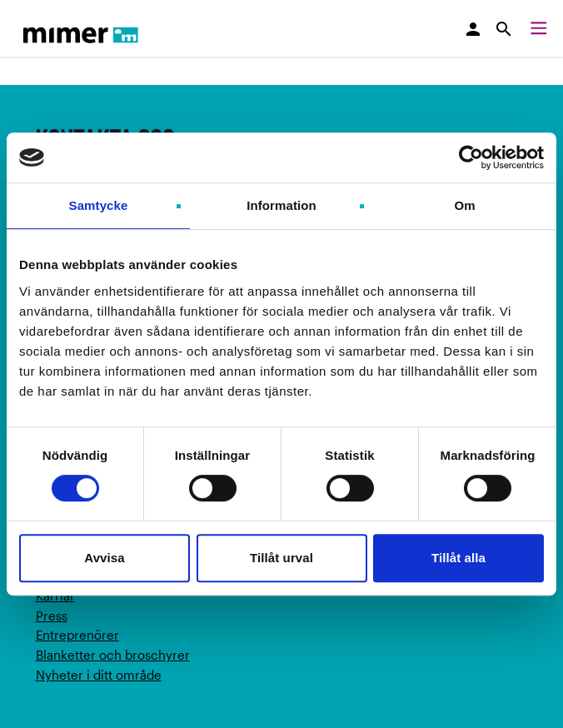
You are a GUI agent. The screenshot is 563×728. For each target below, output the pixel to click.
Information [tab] (281, 205)
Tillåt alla (458, 558)
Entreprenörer (77, 635)
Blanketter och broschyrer (113, 655)
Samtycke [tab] (99, 205)
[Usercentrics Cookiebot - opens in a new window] (471, 157)
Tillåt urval (281, 558)
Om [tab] (464, 205)
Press (52, 616)
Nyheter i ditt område (99, 675)
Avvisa (104, 558)
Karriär (55, 596)
